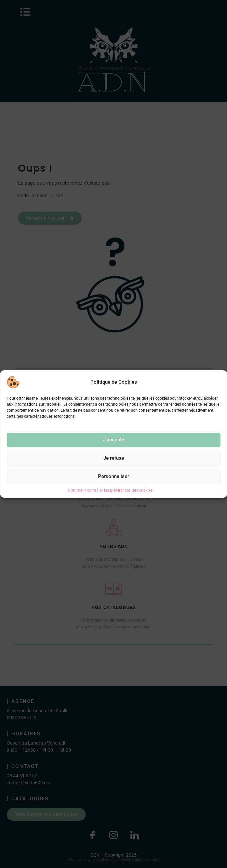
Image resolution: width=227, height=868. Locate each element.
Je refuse (114, 458)
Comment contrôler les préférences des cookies (110, 490)
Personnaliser (113, 476)
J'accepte (114, 440)
